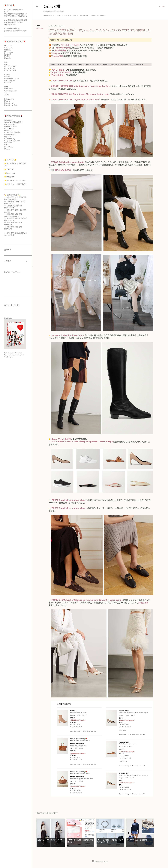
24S (6, 62)
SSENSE (7, 50)
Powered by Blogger (100, 861)
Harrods (8, 58)
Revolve (8, 83)
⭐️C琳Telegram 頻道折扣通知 (16, 184)
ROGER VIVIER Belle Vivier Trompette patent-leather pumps (82, 442)
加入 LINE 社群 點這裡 (70, 45)
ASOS (7, 95)
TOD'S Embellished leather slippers (70, 500)
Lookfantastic (10, 124)
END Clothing (10, 81)
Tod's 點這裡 (57, 75)
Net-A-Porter (10, 68)
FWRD (7, 56)
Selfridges (8, 48)
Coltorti (7, 77)
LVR (6, 64)
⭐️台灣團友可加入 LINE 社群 (15, 180)
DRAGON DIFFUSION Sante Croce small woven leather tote (81, 86)
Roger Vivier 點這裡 (61, 72)
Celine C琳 (52, 6)
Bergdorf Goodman (12, 141)
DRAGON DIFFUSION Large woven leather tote (75, 100)
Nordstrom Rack (11, 105)
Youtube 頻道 (57, 56)
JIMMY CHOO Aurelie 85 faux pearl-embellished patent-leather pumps (87, 600)
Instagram (56, 53)
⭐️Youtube (9, 169)
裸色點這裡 (143, 603)
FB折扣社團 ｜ (49, 15)
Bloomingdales (10, 91)
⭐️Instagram (9, 177)
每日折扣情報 (40, 29)
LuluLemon (9, 99)
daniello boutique (11, 79)
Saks (6, 87)
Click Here (9, 357)
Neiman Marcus (11, 135)
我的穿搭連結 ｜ (84, 15)
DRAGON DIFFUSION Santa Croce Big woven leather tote (81, 94)
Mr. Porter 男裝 (10, 70)
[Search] (162, 6)
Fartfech (8, 54)
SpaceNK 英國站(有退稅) (14, 122)
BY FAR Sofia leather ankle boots (67, 162)
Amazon (8, 93)
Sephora (8, 137)
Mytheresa (9, 52)
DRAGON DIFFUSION (62, 81)
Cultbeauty (9, 128)
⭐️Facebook (9, 173)
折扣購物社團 (60, 50)
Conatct (103, 15)
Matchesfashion (11, 66)
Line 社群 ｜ (59, 15)
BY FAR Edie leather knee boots (68, 335)
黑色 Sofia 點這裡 (63, 170)
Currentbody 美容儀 (12, 132)
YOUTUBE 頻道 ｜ (71, 15)
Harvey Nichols (10, 126)
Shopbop (8, 46)
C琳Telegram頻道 (62, 48)
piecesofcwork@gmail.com (15, 31)
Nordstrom (9, 103)
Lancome (8, 143)
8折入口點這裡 (58, 70)
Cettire (7, 74)
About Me (95, 15)
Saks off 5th (9, 89)
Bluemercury (10, 139)
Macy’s (7, 101)
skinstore (8, 130)
